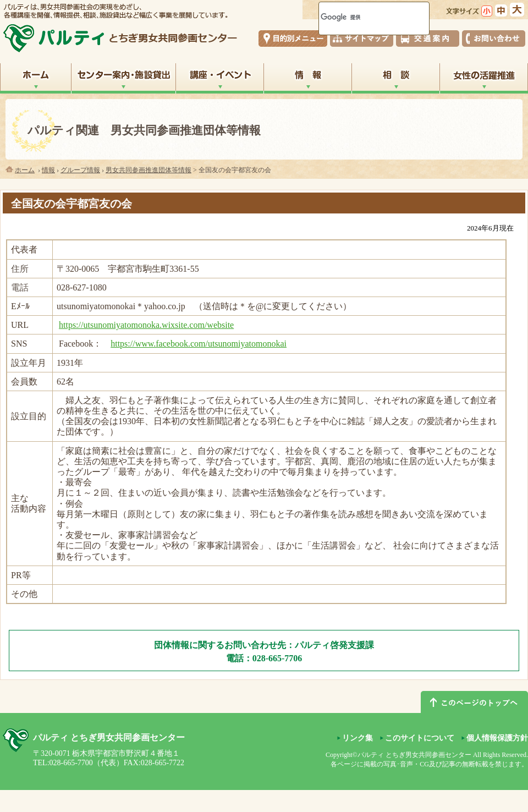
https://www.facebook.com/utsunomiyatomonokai (199, 344)
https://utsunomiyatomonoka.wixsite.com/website (146, 325)
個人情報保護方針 (497, 738)
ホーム (25, 170)
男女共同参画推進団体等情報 (148, 170)
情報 (48, 170)
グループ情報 (80, 170)
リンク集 (358, 738)
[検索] (360, 17)
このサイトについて (420, 738)
